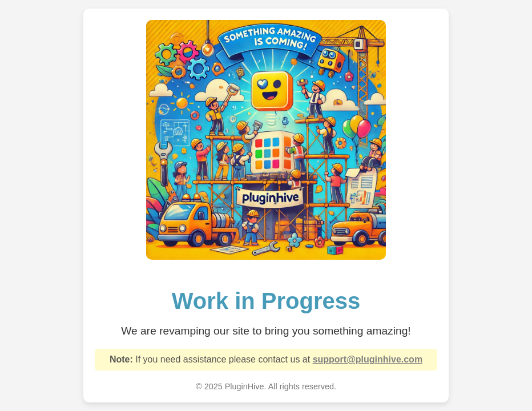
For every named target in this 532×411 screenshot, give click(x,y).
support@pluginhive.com (368, 359)
